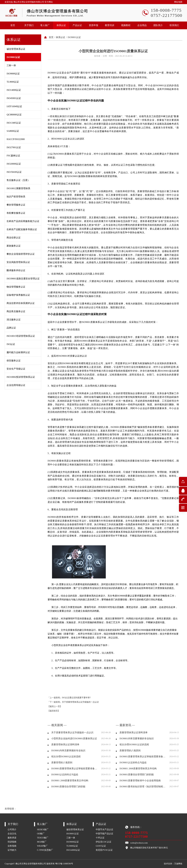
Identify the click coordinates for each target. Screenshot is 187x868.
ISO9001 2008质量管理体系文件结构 (70, 781)
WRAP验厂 (42, 846)
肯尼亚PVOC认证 (104, 850)
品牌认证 (11, 328)
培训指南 (12, 842)
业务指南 (12, 846)
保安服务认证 (14, 361)
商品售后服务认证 (16, 311)
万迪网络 (178, 864)
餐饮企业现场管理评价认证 (21, 254)
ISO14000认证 (14, 90)
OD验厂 (41, 834)
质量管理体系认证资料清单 (65, 744)
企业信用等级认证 (16, 385)
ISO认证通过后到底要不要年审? (76, 698)
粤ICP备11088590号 (64, 864)
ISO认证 (11, 344)
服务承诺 (12, 838)
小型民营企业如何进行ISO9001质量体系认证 (74, 738)
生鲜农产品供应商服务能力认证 (23, 221)
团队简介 (158, 25)
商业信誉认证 (14, 238)
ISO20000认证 (14, 164)
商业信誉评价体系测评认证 (21, 303)
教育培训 (110, 25)
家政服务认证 (14, 246)
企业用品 (142, 25)
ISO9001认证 (13, 57)
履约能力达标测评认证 (18, 352)
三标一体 (11, 65)
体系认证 (61, 25)
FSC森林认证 (13, 156)
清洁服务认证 (14, 320)
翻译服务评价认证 (16, 270)
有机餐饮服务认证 (16, 213)
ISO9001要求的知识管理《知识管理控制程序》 (143, 787)
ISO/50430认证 (14, 172)
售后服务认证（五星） (18, 180)
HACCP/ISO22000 (16, 139)
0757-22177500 (137, 837)
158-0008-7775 (137, 833)
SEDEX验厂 (43, 829)
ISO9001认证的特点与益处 (65, 775)
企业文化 (12, 834)
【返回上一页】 (55, 706)
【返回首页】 (54, 711)
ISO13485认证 (14, 123)
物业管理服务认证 (16, 287)
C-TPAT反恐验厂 (45, 850)
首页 (13, 25)
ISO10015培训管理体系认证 (21, 336)
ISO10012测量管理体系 (18, 188)
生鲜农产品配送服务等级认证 (22, 229)
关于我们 (29, 25)
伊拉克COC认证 (103, 842)
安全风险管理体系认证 (18, 262)
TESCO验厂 (43, 838)
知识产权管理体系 (16, 197)
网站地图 (178, 2)
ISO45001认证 (14, 98)
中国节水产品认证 (104, 829)
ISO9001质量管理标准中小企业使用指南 (140, 781)
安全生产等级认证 (16, 369)
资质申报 (93, 25)
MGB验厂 (42, 842)
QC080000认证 (14, 115)
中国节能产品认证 (104, 834)
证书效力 (12, 850)
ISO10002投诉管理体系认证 (21, 377)
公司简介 (12, 829)
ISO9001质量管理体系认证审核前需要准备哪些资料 (74, 769)
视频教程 (126, 25)
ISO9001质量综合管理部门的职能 (68, 787)
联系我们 (174, 25)
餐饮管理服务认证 (16, 205)
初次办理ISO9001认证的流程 (66, 756)
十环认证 (100, 838)
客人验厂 (45, 25)
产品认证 (77, 25)
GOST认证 (101, 846)
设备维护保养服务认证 (18, 295)
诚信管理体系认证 (16, 49)
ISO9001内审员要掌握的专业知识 (68, 750)
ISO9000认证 (13, 74)
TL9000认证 (13, 82)
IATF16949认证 (14, 106)
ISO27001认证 (14, 147)
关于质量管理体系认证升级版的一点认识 (80, 702)
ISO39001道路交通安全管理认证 (23, 279)
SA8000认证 (13, 131)
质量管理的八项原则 (62, 763)
